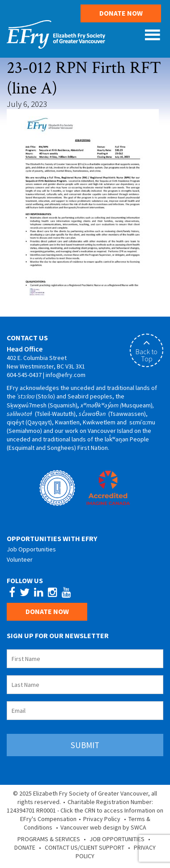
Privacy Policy (102, 819)
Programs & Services (49, 839)
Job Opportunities (31, 549)
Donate (25, 847)
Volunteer (20, 559)
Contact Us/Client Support (85, 847)
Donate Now (121, 13)
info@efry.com (66, 375)
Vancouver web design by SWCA (103, 827)
